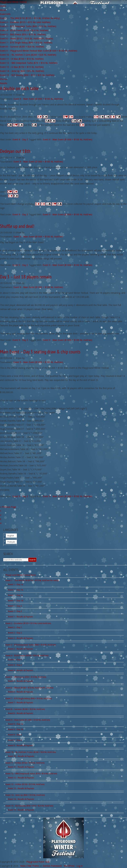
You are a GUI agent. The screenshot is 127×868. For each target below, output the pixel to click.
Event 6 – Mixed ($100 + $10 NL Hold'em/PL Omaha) (30, 688)
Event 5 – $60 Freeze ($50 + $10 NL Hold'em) (26, 677)
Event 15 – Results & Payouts (21, 810)
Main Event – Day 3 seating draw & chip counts (40, 352)
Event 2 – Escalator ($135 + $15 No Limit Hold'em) (28, 623)
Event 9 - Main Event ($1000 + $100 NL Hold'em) (38, 99)
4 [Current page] (1, 523)
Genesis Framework (52, 866)
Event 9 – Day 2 (15, 735)
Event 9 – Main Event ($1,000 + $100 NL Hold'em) (28, 720)
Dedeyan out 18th (15, 151)
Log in (80, 866)
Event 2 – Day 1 (15, 627)
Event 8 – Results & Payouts (21, 713)
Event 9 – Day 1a (16, 724)
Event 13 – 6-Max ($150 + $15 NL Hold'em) (25, 784)
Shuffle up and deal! (17, 226)
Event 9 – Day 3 (15, 740)
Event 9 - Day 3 (20, 140)
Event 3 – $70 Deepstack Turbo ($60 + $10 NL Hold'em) (31, 645)
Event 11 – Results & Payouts (21, 767)
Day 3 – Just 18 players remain (26, 277)
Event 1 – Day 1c (16, 595)
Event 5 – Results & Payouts (21, 681)
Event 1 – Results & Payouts (21, 617)
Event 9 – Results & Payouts (21, 745)
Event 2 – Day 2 (15, 633)
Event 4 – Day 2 (15, 665)
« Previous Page (8, 507)
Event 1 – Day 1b (16, 590)
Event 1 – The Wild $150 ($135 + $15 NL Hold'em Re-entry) (32, 580)
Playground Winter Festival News (21, 575)
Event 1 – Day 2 (15, 606)
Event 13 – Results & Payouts (21, 788)
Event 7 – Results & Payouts (21, 703)
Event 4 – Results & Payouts (21, 670)
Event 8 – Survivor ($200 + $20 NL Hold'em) (25, 709)
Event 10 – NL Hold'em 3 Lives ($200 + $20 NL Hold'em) (31, 752)
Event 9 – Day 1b (16, 729)
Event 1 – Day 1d (16, 601)
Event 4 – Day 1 (15, 660)
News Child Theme (30, 866)
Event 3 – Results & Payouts (21, 649)
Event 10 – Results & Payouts (21, 756)
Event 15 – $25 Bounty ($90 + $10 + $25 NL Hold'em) (29, 806)
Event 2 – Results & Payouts (21, 638)
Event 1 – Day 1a (16, 584)
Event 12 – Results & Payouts (21, 778)
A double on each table (19, 88)
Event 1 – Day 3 (15, 611)
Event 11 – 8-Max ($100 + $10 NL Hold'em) (25, 763)
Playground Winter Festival (13, 2)
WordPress (69, 866)
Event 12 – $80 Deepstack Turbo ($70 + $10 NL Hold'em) (31, 774)
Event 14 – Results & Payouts (21, 799)
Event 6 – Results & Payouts (21, 692)
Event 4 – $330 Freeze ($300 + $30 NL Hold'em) (27, 656)
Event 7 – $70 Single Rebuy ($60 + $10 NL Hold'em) (29, 698)
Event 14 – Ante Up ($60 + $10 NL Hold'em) (25, 795)
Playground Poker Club (38, 862)
